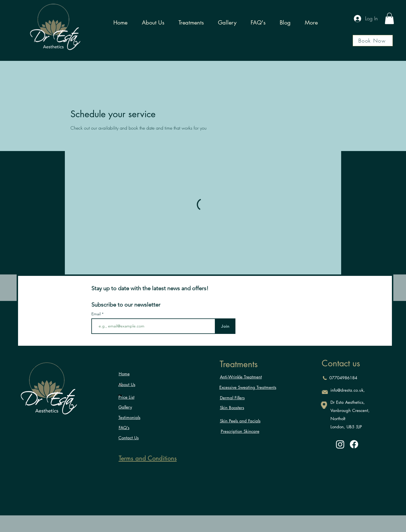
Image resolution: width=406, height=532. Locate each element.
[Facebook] (354, 444)
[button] (389, 18)
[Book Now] (373, 41)
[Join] (225, 326)
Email (97, 314)
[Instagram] (340, 444)
